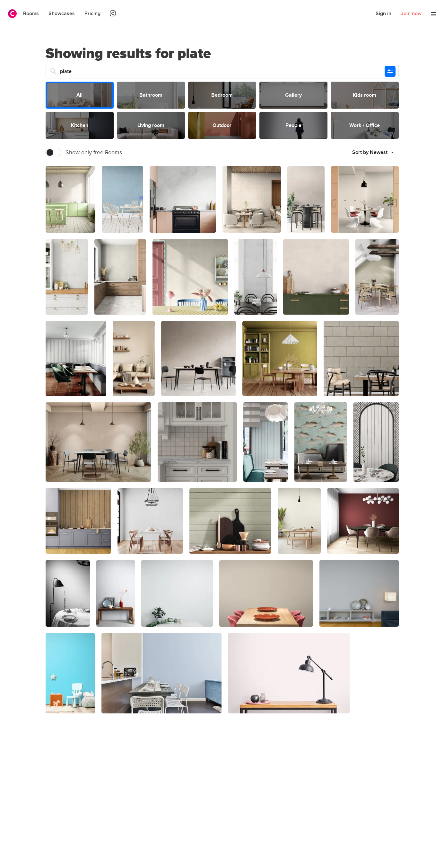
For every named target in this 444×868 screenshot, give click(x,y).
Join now (411, 13)
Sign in (383, 13)
